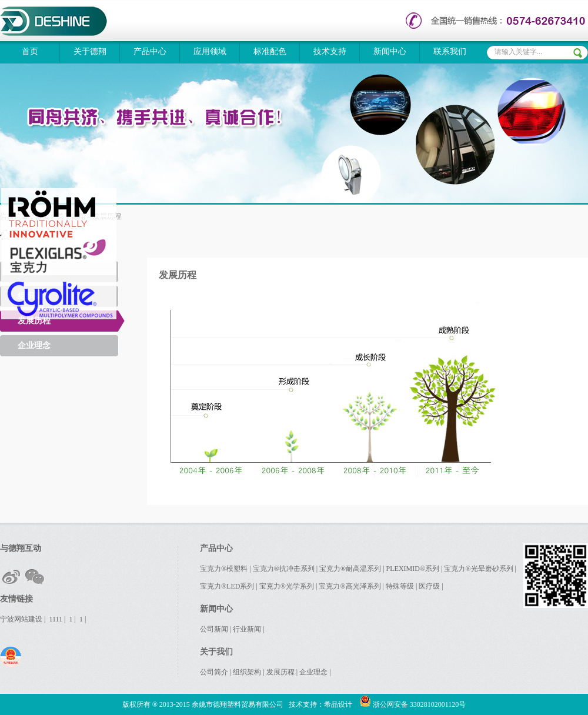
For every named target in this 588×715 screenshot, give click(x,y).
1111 (56, 619)
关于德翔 (90, 51)
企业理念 (34, 345)
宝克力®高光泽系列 (350, 586)
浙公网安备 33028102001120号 (413, 704)
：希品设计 (335, 704)
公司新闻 (214, 629)
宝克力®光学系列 (287, 586)
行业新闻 (247, 629)
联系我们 (450, 51)
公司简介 (214, 672)
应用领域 (210, 51)
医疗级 (429, 586)
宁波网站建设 (21, 619)
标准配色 (270, 51)
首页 (30, 51)
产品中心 (150, 51)
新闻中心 (390, 51)
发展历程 (34, 321)
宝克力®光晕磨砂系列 (478, 569)
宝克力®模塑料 (224, 569)
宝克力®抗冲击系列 (284, 569)
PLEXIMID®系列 (413, 569)
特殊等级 (400, 586)
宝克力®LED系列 (227, 586)
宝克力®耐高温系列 (350, 569)
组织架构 (247, 672)
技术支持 (330, 51)
